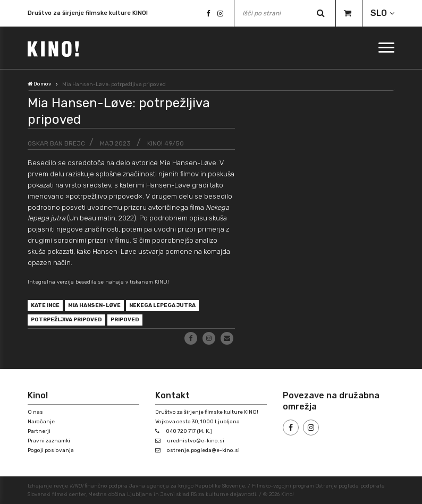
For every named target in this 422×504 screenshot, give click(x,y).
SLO (379, 13)
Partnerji (39, 431)
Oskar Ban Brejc (56, 143)
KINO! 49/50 (166, 143)
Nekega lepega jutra (162, 305)
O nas (35, 412)
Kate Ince (45, 305)
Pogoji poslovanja (51, 450)
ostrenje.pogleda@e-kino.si (203, 450)
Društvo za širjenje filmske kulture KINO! (88, 13)
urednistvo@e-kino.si (196, 441)
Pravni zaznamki (49, 441)
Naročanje (41, 422)
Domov (40, 84)
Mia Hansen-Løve (94, 305)
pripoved (125, 320)
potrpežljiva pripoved (67, 320)
